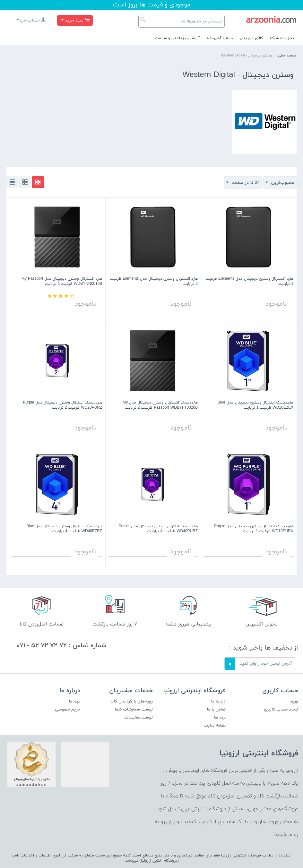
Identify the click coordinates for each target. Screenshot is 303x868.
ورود (294, 701)
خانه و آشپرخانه (220, 38)
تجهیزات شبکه (282, 38)
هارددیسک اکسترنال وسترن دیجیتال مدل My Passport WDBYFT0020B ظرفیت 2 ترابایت (160, 405)
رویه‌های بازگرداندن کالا (132, 701)
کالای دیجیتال (251, 38)
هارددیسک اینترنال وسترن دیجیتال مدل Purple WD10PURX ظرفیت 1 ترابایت (254, 529)
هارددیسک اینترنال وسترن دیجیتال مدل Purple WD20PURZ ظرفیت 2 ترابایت (63, 405)
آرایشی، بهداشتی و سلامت (177, 38)
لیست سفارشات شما (134, 709)
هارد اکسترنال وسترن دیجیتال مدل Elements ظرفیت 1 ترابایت (249, 281)
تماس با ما (216, 709)
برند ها (220, 717)
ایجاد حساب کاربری (281, 709)
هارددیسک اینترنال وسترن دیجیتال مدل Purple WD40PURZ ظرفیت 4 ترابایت (158, 529)
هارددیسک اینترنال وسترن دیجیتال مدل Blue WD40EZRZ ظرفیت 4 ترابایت (64, 529)
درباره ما (218, 701)
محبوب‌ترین (280, 183)
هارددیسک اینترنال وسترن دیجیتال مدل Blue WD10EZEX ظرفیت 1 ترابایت (255, 405)
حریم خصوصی (68, 709)
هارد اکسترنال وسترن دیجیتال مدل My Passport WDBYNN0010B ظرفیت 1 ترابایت (62, 281)
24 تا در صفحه (243, 183)
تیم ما (74, 701)
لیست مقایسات (139, 717)
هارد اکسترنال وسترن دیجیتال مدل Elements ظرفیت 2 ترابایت (154, 281)
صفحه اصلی (287, 55)
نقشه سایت (215, 725)
